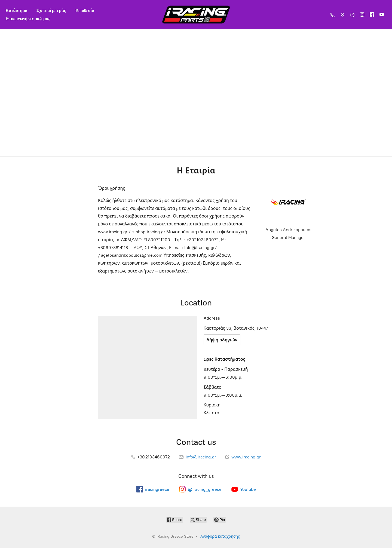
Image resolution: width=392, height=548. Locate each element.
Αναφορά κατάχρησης (220, 536)
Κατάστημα (16, 10)
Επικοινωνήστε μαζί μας (28, 18)
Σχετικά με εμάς (51, 10)
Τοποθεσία (84, 10)
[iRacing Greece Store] (196, 15)
